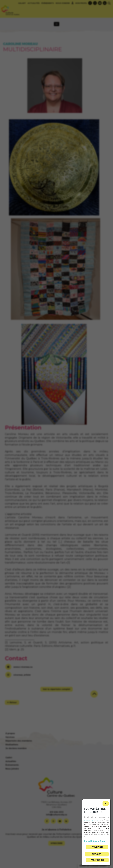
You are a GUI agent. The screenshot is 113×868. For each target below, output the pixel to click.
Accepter (97, 847)
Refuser (97, 854)
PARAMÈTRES (97, 860)
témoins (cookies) (91, 821)
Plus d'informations (94, 841)
